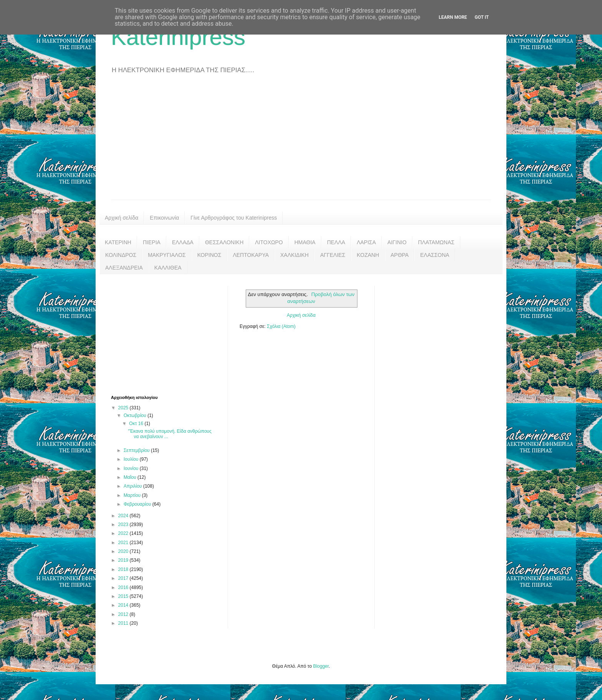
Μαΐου (131, 477)
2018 (124, 569)
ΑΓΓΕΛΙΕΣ (333, 255)
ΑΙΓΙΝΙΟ (397, 242)
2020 (124, 551)
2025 (124, 408)
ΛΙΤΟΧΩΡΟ (269, 242)
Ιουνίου (132, 468)
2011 (124, 623)
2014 (124, 605)
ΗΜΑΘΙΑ (305, 242)
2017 (124, 578)
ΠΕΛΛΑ (336, 242)
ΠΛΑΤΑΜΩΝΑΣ (436, 242)
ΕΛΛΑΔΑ (183, 242)
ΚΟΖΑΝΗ (368, 255)
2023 (124, 525)
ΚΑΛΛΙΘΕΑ (168, 268)
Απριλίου (133, 486)
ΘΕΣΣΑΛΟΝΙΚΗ (224, 242)
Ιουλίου (132, 459)
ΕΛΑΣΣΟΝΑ (435, 255)
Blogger (321, 666)
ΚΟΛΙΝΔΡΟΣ (121, 255)
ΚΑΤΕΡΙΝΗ (118, 242)
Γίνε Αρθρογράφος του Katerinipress (234, 218)
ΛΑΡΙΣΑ (366, 242)
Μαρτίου (133, 495)
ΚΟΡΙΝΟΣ (209, 255)
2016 (124, 587)
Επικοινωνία (164, 218)
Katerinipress (178, 37)
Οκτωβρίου (136, 415)
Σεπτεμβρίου (137, 450)
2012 (124, 614)
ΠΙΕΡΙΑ (152, 242)
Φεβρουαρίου (138, 504)
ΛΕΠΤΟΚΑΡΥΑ (251, 255)
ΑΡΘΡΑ (399, 255)
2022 (124, 533)
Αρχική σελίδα (122, 218)
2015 (124, 596)
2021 (124, 543)
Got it (482, 17)
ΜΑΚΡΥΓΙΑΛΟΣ (167, 255)
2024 (124, 516)
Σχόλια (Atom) (281, 326)
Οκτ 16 (137, 424)
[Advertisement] (301, 142)
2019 (124, 560)
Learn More (453, 17)
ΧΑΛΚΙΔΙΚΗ (294, 255)
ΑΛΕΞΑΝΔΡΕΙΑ (124, 268)
